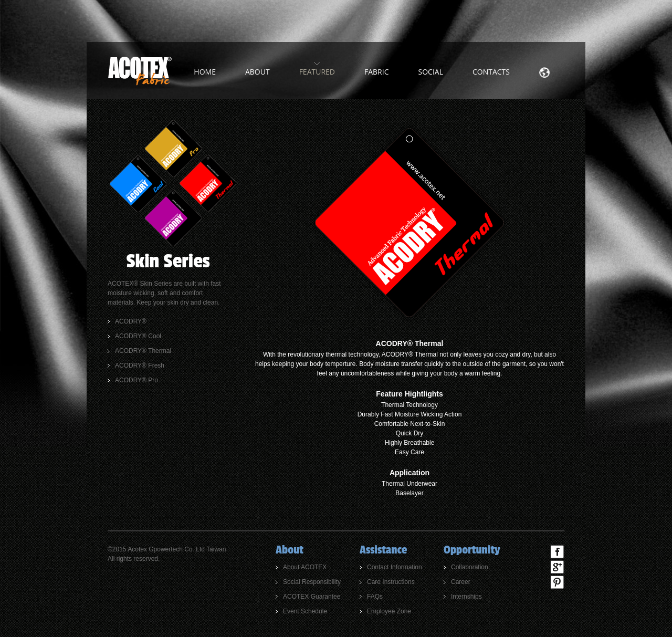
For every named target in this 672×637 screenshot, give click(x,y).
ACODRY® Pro (136, 380)
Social (431, 72)
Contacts (491, 72)
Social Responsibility (312, 582)
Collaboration (470, 567)
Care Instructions (391, 582)
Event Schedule (305, 611)
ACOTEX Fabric (140, 71)
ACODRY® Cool (138, 336)
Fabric (377, 72)
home (205, 72)
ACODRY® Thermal (143, 351)
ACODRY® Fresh (140, 366)
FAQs (375, 597)
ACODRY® (131, 321)
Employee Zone (389, 611)
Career (461, 582)
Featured (317, 72)
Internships (466, 597)
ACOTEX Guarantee (312, 597)
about (258, 72)
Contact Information (395, 567)
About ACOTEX (305, 567)
